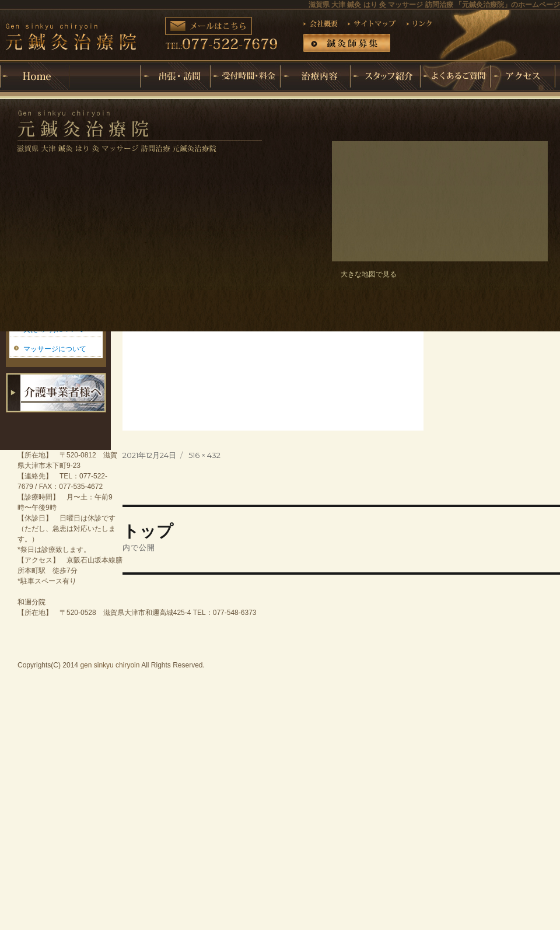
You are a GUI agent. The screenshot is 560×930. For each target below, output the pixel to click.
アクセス (525, 76)
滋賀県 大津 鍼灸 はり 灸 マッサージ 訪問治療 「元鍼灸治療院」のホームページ (434, 5)
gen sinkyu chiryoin (110, 665)
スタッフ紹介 (385, 76)
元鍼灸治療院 (105, 67)
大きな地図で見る (369, 274)
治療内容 (315, 76)
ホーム (35, 76)
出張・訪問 (175, 76)
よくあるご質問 (455, 76)
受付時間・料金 (245, 76)
